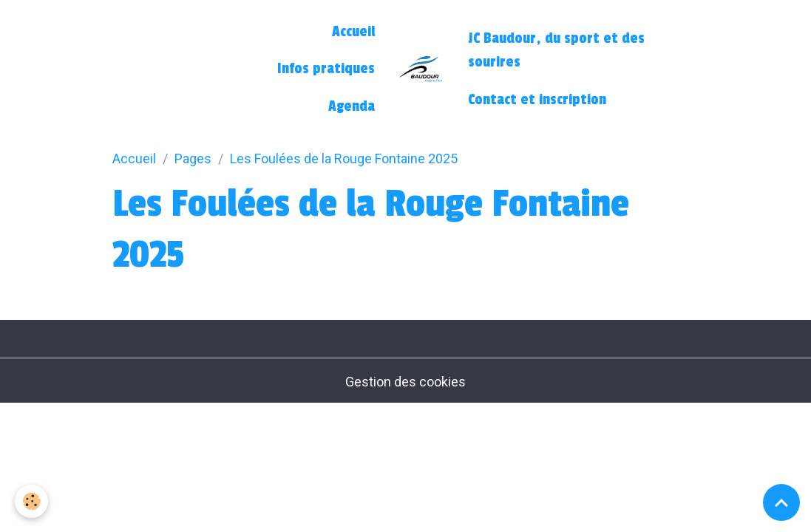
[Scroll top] (781, 502)
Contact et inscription (537, 100)
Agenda (352, 106)
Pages (193, 158)
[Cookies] (31, 501)
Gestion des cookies (405, 382)
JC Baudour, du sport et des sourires (556, 50)
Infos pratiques (326, 69)
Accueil (353, 32)
